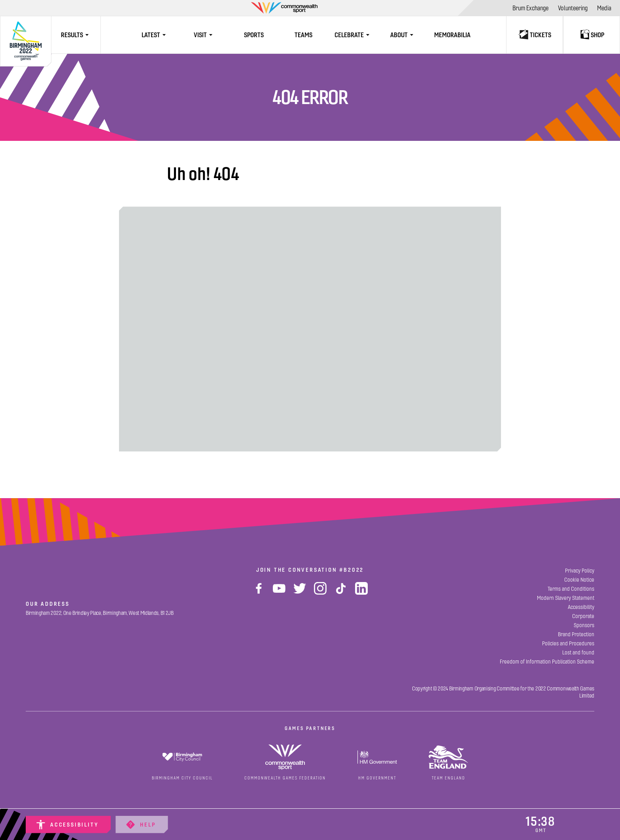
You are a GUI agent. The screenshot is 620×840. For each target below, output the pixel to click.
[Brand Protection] (576, 634)
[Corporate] (583, 616)
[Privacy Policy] (580, 571)
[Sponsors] (584, 625)
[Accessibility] (68, 825)
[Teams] (303, 35)
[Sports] (254, 35)
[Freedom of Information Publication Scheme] (547, 662)
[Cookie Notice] (579, 580)
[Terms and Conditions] (571, 589)
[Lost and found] (578, 653)
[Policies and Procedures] (568, 644)
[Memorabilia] (452, 35)
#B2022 (352, 570)
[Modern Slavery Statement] (566, 598)
